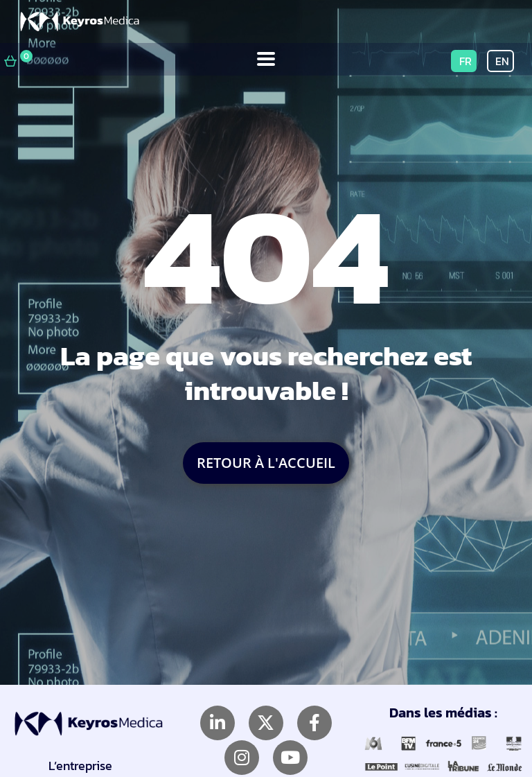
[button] (266, 59)
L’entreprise (80, 766)
